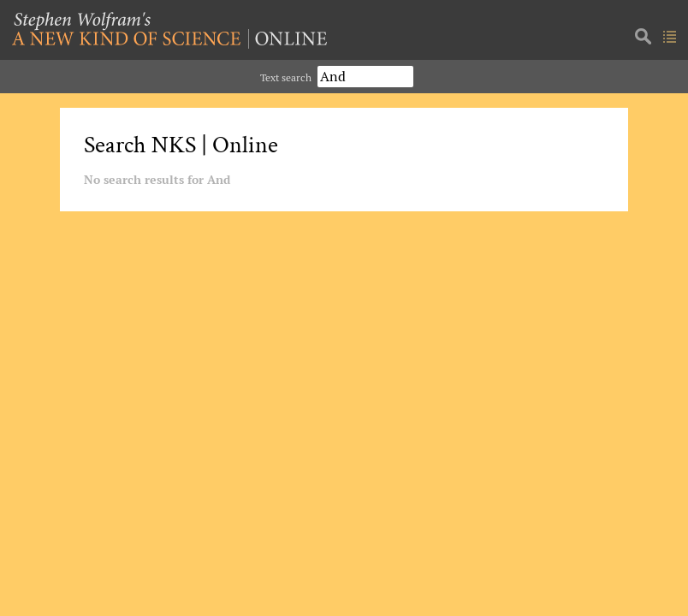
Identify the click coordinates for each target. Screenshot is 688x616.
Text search (286, 77)
